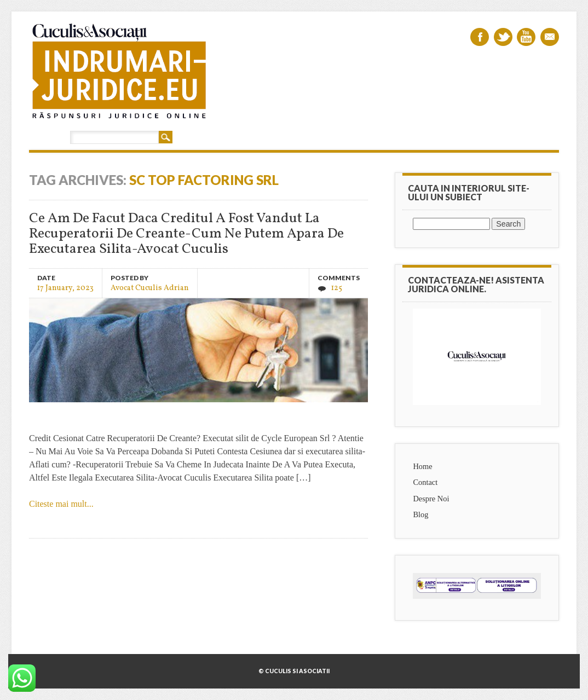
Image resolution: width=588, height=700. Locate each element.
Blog (420, 514)
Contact (425, 482)
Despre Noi (431, 499)
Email (550, 37)
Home (422, 466)
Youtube (526, 37)
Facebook (480, 37)
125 (337, 288)
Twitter (503, 37)
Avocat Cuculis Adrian (150, 288)
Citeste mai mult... (61, 504)
